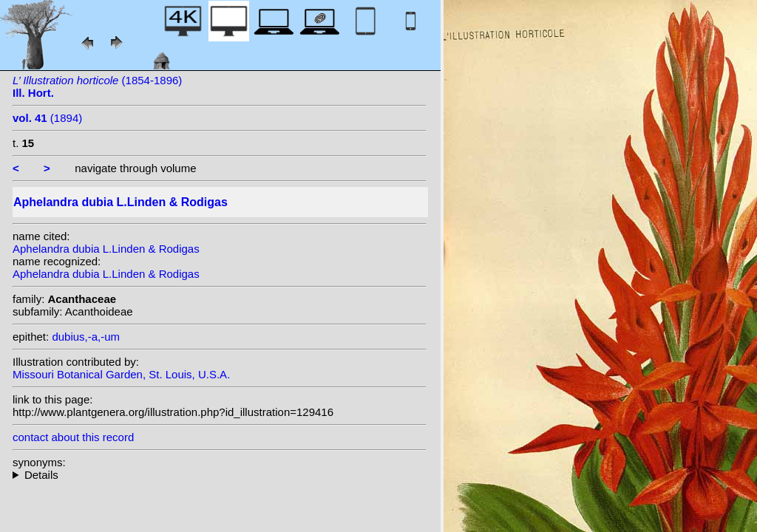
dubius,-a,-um (86, 337)
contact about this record (73, 437)
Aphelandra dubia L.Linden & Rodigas (106, 249)
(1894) (47, 118)
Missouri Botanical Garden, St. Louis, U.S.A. (121, 374)
